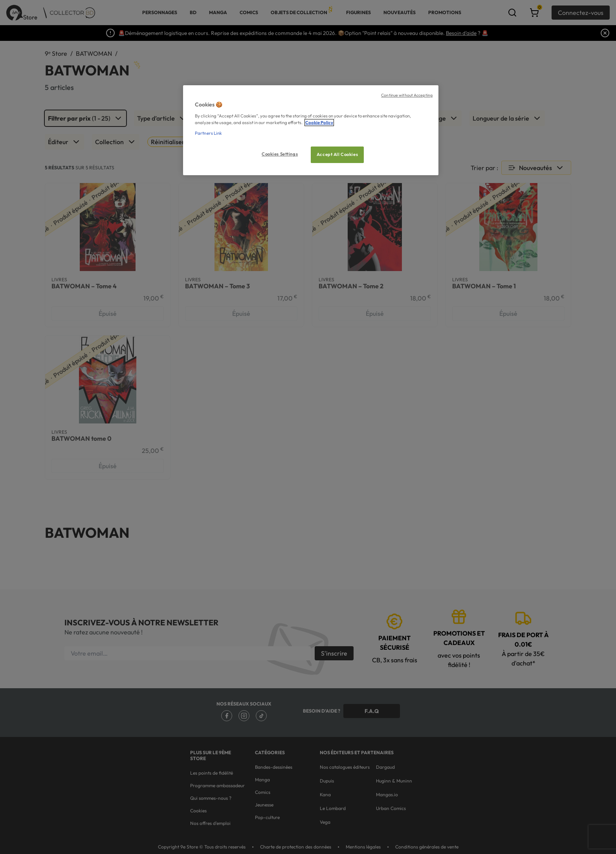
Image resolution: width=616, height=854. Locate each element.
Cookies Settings (280, 154)
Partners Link (208, 133)
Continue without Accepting (407, 95)
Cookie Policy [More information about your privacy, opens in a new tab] (319, 123)
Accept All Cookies (337, 154)
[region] (311, 130)
